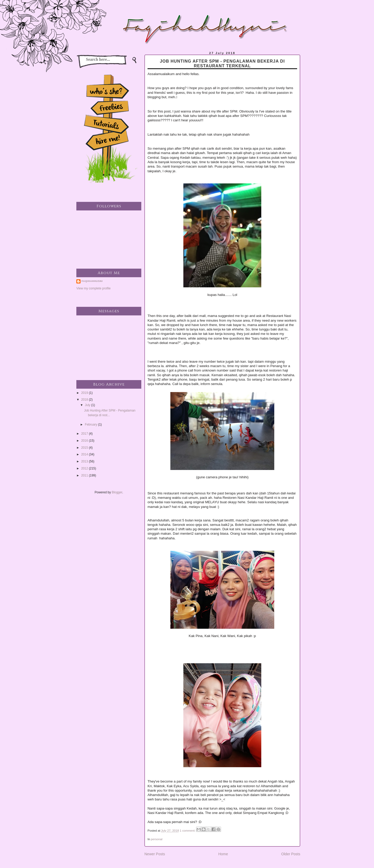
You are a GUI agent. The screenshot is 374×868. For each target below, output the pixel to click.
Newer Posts (155, 854)
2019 (85, 393)
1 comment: (188, 831)
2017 (85, 434)
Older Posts (291, 854)
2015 (85, 448)
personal (157, 839)
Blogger (117, 492)
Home (223, 854)
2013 (85, 461)
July (88, 405)
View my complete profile (94, 288)
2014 (85, 454)
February (92, 425)
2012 (85, 468)
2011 (85, 475)
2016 (85, 441)
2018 (85, 400)
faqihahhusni (92, 281)
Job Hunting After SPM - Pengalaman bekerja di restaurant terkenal (222, 64)
